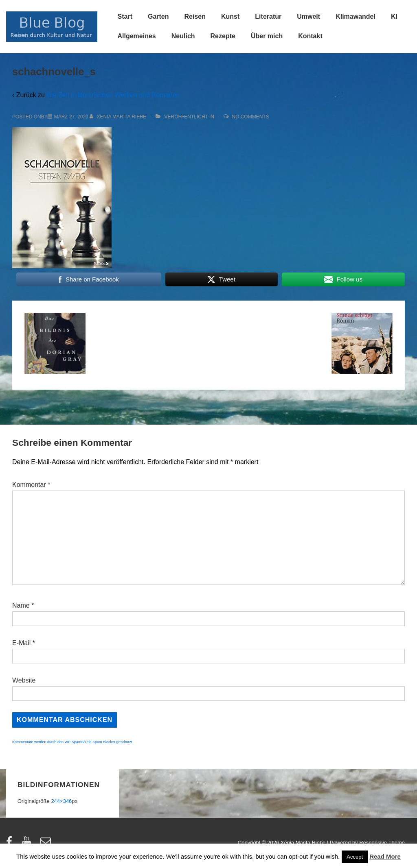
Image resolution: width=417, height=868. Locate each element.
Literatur (268, 16)
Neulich (183, 36)
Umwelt (308, 16)
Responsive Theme (382, 843)
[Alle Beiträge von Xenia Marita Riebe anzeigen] (119, 117)
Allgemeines (137, 36)
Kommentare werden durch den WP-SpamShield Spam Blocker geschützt (72, 742)
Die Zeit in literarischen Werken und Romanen (113, 95)
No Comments (250, 117)
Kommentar (31, 485)
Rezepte (223, 36)
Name (21, 605)
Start (125, 16)
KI (394, 16)
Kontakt (310, 36)
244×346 (61, 801)
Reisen (195, 16)
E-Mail (21, 643)
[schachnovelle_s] (71, 117)
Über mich (267, 36)
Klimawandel (356, 16)
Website (24, 680)
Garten (158, 16)
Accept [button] (355, 857)
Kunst (230, 16)
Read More (385, 856)
